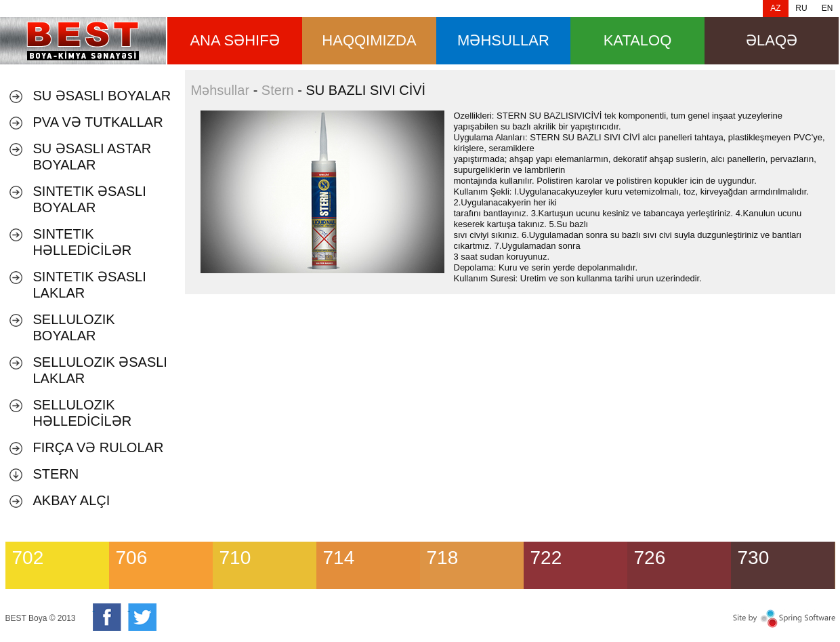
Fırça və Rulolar (99, 447)
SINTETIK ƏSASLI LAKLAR (90, 285)
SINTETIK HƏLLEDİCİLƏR (83, 242)
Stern (56, 474)
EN (827, 8)
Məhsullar (220, 90)
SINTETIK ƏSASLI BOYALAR (90, 199)
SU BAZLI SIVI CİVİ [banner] (83, 41)
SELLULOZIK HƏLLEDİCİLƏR (83, 413)
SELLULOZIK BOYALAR (74, 327)
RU (801, 8)
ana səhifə (234, 40)
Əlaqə (772, 40)
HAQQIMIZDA (369, 40)
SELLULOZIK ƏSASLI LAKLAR (100, 370)
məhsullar (503, 40)
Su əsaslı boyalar (102, 96)
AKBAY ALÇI (72, 500)
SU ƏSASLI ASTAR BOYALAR (92, 157)
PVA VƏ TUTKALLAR (98, 122)
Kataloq (638, 40)
